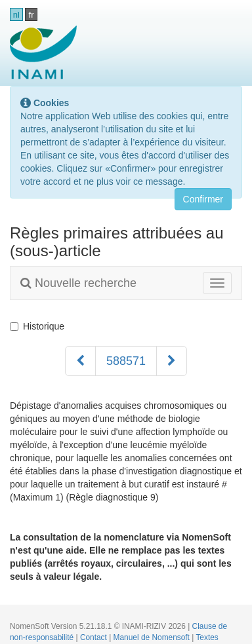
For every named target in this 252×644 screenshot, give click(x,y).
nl (16, 15)
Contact (94, 637)
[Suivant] (172, 361)
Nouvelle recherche (78, 283)
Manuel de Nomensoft (153, 637)
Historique (37, 326)
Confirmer (203, 199)
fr (31, 15)
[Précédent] (80, 361)
